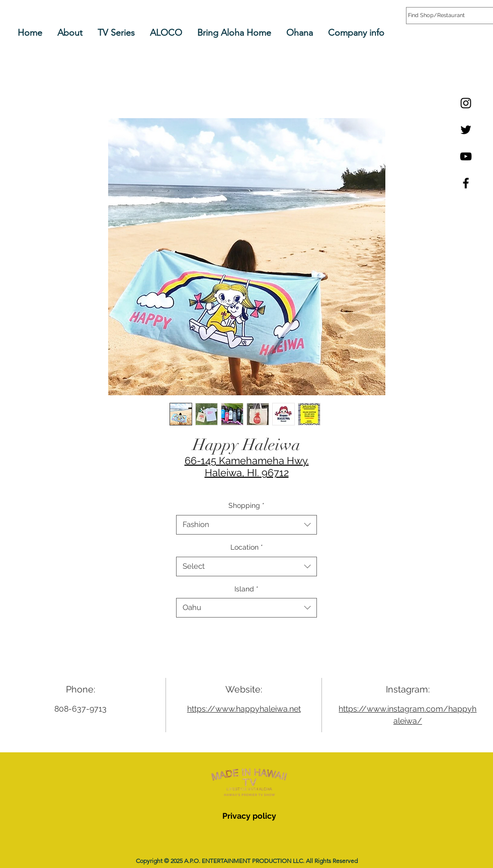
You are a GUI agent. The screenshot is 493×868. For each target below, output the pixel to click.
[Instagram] (466, 103)
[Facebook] (466, 183)
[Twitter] (466, 130)
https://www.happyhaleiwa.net (244, 709)
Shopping (247, 505)
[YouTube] (466, 156)
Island (247, 589)
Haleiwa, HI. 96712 (247, 473)
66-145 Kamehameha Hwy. (247, 461)
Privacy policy (249, 816)
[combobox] (247, 525)
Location (247, 547)
